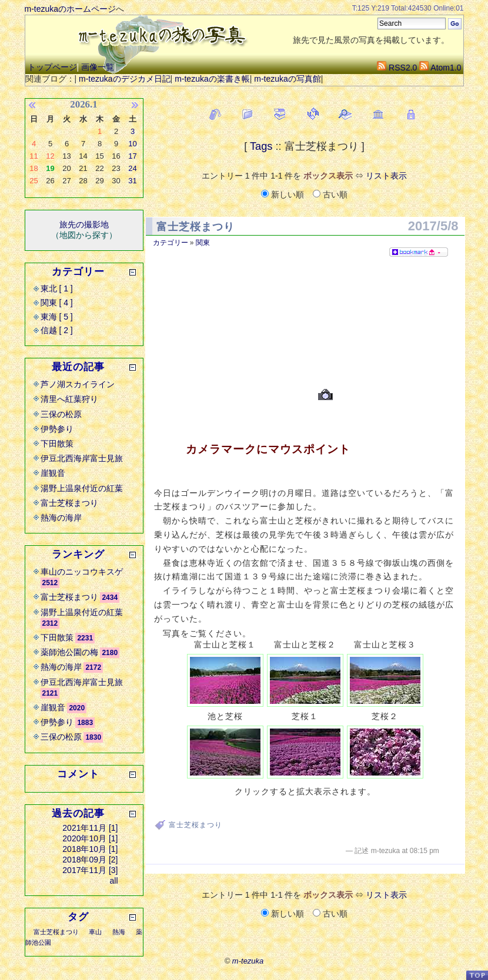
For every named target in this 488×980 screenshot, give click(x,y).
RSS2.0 (397, 68)
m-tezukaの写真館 (288, 79)
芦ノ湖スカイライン (78, 384)
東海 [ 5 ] (57, 317)
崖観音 (53, 473)
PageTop (477, 975)
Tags (261, 146)
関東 (203, 243)
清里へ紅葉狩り (69, 399)
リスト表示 (386, 176)
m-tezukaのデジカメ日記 (125, 79)
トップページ (52, 67)
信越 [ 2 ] (57, 330)
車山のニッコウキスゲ (82, 572)
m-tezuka (248, 961)
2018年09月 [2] (90, 860)
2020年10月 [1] (90, 838)
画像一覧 (98, 67)
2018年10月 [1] (90, 849)
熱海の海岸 (61, 518)
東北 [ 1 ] (57, 288)
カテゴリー (171, 243)
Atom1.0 (440, 68)
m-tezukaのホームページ (71, 9)
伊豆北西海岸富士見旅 (82, 458)
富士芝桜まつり (195, 227)
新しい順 (284, 194)
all (113, 881)
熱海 (119, 932)
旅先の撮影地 (84, 224)
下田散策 (57, 444)
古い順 (330, 194)
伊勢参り (57, 429)
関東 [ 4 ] (57, 303)
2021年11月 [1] (90, 828)
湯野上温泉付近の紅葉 (82, 488)
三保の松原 (61, 414)
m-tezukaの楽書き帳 (212, 79)
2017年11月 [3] (90, 870)
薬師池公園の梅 (69, 652)
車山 (95, 932)
